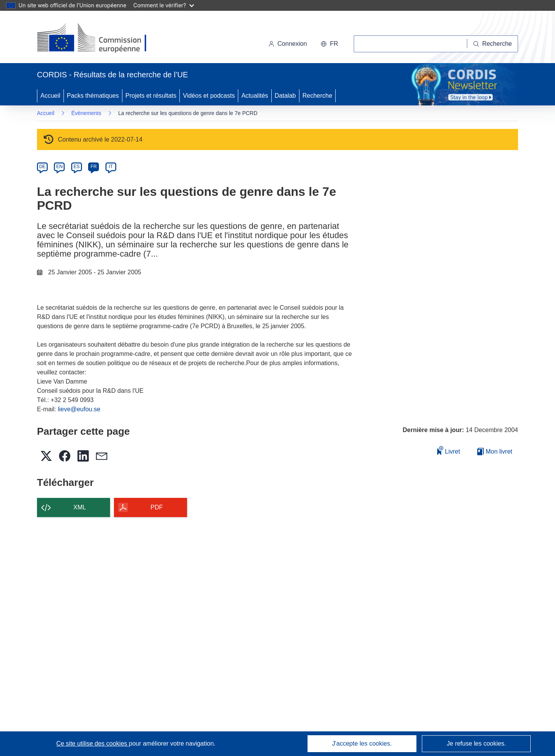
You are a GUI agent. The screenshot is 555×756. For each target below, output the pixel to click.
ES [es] (77, 167)
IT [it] (111, 167)
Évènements (86, 113)
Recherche (317, 96)
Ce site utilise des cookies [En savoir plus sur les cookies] (93, 743)
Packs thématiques (93, 96)
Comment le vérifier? (163, 5)
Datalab (285, 96)
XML (80, 507)
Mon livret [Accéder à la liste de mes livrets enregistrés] (495, 451)
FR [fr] (94, 167)
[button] (329, 44)
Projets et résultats (151, 96)
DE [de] (43, 167)
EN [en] (59, 167)
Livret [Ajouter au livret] (449, 450)
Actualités (255, 96)
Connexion (288, 44)
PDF (157, 507)
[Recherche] (493, 44)
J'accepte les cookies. (362, 743)
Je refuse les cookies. (476, 743)
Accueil (50, 96)
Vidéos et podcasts (209, 96)
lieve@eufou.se (79, 409)
